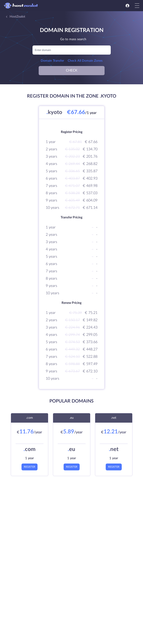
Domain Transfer (52, 61)
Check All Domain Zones (85, 61)
